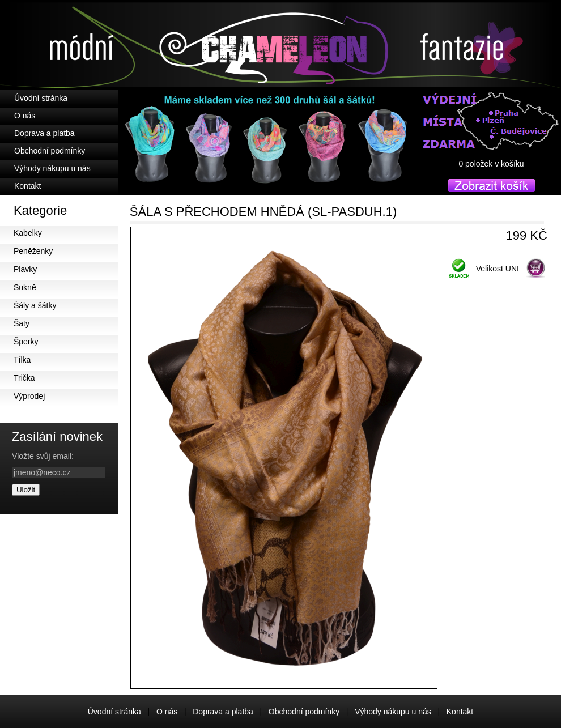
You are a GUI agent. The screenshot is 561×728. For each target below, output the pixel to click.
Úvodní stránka (41, 98)
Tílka (22, 360)
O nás (25, 116)
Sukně (25, 287)
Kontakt (27, 186)
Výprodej (29, 396)
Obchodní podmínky (50, 151)
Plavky (25, 269)
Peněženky (33, 251)
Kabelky (28, 233)
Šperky (26, 342)
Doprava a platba (44, 133)
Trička (24, 378)
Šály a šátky (35, 305)
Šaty (22, 323)
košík (491, 174)
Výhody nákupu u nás (52, 168)
